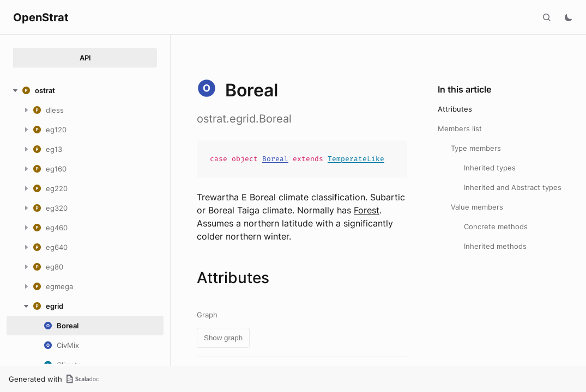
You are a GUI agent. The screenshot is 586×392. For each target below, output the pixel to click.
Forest (367, 210)
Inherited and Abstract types (513, 187)
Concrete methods (496, 226)
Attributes (455, 109)
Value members (477, 207)
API (85, 58)
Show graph (223, 338)
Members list (460, 128)
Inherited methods (495, 246)
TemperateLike (356, 159)
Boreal (275, 159)
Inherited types (490, 168)
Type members (476, 148)
